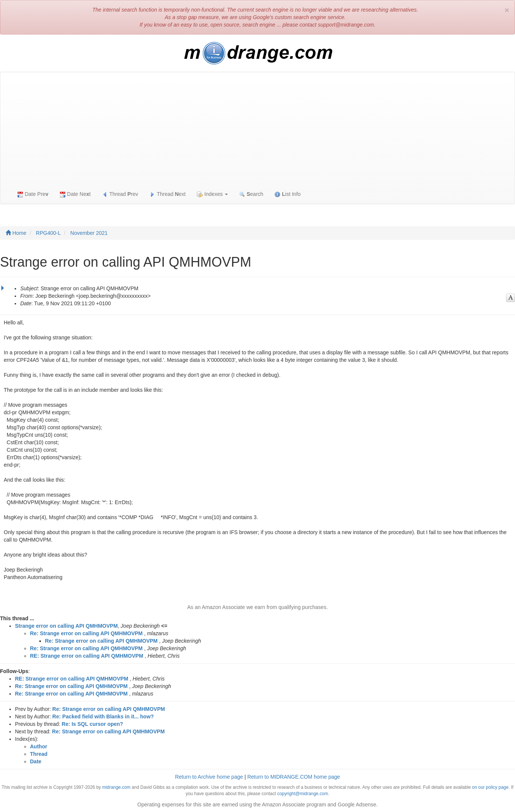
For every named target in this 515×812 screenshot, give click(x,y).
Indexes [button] (212, 194)
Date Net (75, 194)
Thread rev (120, 194)
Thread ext (168, 194)
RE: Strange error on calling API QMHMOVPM (87, 656)
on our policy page (490, 787)
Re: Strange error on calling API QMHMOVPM (86, 633)
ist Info (287, 194)
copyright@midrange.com (302, 794)
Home (16, 233)
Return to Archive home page (209, 777)
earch (251, 194)
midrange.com (116, 787)
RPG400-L (48, 233)
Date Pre (33, 194)
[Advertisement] (257, 128)
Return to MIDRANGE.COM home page (294, 777)
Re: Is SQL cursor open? (93, 724)
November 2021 (89, 233)
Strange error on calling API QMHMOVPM (66, 626)
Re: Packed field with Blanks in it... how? (103, 716)
